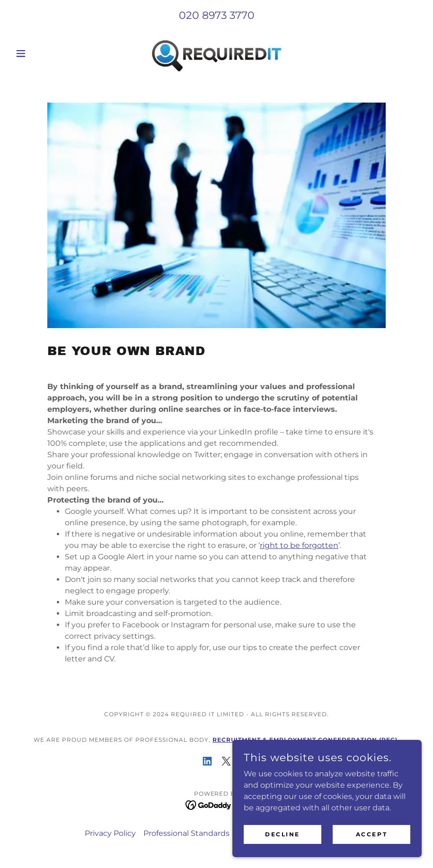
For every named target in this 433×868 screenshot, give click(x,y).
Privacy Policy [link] (110, 833)
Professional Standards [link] (186, 833)
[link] (216, 53)
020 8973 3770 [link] (217, 15)
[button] (42, 53)
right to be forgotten (299, 545)
